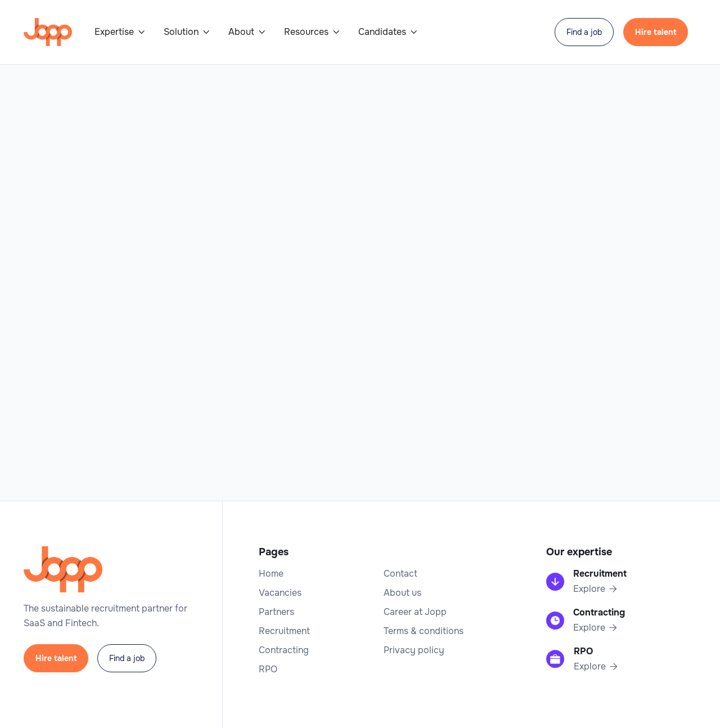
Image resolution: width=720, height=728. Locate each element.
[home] (48, 32)
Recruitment (284, 631)
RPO (268, 669)
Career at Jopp (415, 612)
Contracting (284, 650)
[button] (120, 32)
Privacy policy (414, 650)
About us (402, 593)
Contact (400, 574)
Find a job (584, 32)
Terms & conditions (424, 631)
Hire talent (656, 32)
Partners (276, 612)
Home (271, 574)
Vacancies (280, 593)
